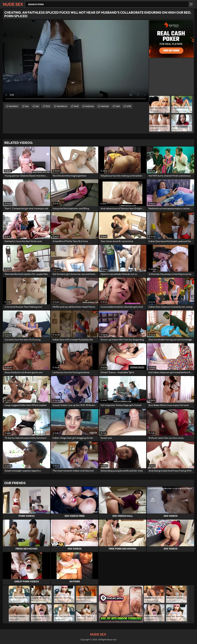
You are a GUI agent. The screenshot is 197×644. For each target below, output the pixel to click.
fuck (48, 106)
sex (27, 106)
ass (37, 106)
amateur (14, 106)
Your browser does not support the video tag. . (76, 61)
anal (76, 106)
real (118, 106)
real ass (105, 106)
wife (129, 106)
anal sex (90, 106)
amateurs (62, 106)
